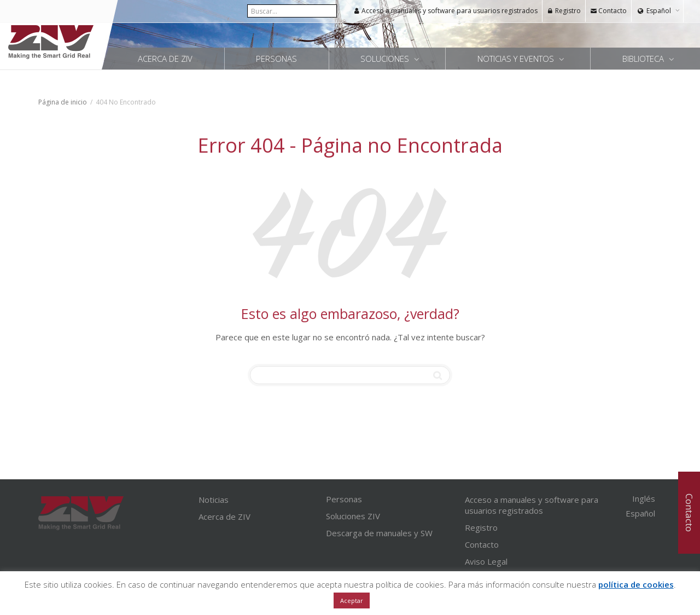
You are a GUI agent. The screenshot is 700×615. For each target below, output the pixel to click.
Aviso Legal (486, 561)
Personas (276, 59)
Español (659, 11)
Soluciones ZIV (353, 516)
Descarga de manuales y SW (379, 533)
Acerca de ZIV (165, 59)
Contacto (608, 11)
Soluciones (386, 59)
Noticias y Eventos (517, 59)
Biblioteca (644, 59)
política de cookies (636, 584)
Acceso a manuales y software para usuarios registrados (445, 11)
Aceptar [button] (352, 601)
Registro (564, 11)
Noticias (214, 500)
